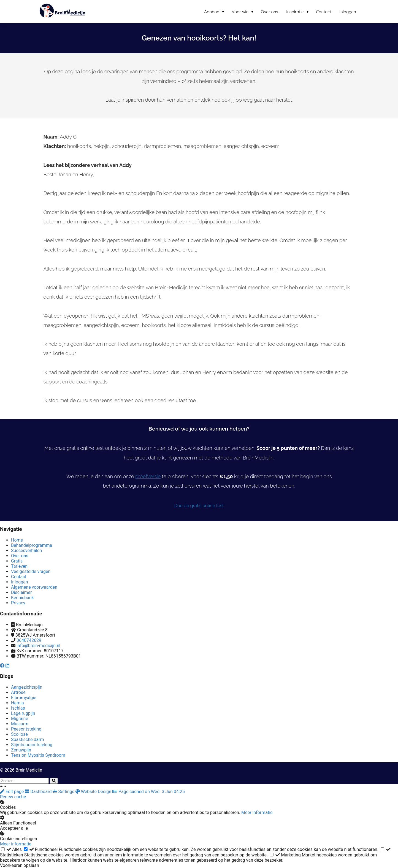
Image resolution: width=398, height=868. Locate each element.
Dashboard (39, 792)
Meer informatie (257, 812)
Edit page (12, 792)
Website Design (94, 792)
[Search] (54, 781)
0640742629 (29, 640)
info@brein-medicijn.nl (38, 646)
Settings (64, 792)
